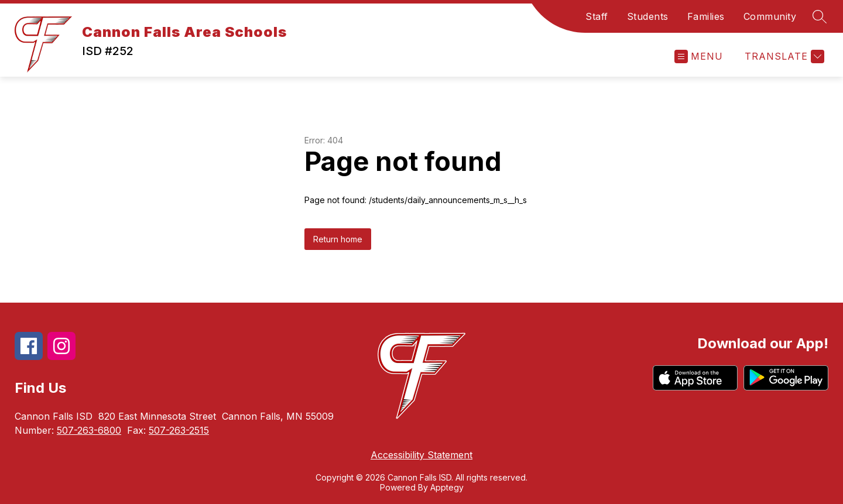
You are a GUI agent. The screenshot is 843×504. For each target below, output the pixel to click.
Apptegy (447, 487)
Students (648, 16)
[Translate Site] (783, 56)
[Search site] (820, 16)
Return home (338, 239)
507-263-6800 (89, 430)
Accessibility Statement (421, 455)
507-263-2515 (179, 430)
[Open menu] (699, 56)
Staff (597, 16)
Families (706, 16)
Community (770, 16)
